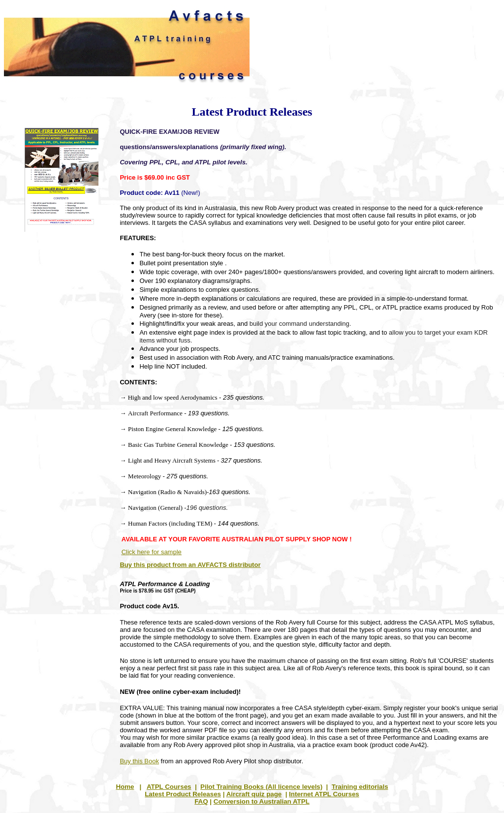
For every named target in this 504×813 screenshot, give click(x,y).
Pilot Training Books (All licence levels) (261, 787)
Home (125, 787)
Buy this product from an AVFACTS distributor (190, 565)
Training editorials (360, 787)
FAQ (201, 801)
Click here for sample (152, 552)
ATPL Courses (169, 787)
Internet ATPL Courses (324, 794)
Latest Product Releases (183, 794)
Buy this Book (139, 761)
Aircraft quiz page (254, 794)
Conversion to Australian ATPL (262, 801)
